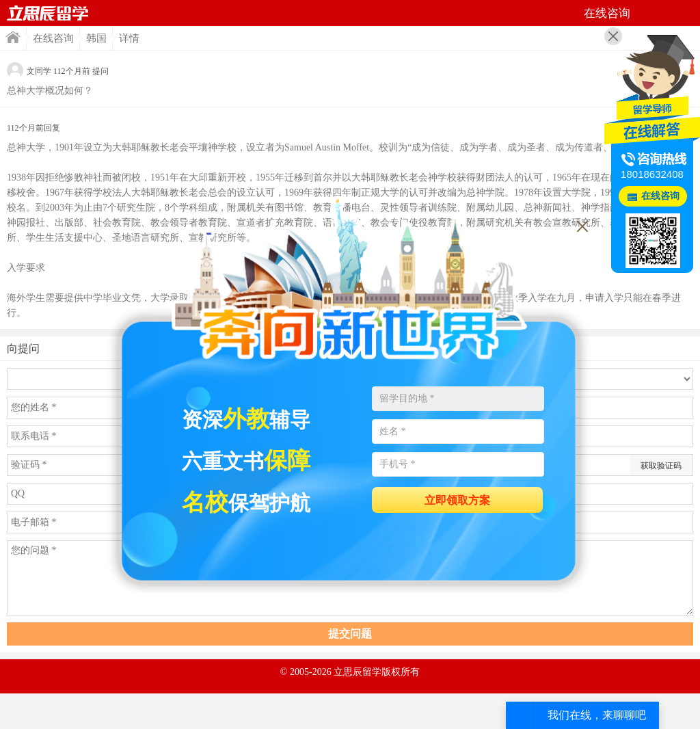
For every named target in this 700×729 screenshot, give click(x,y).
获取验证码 (661, 466)
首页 (48, 13)
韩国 (96, 38)
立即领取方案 (457, 500)
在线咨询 (53, 38)
